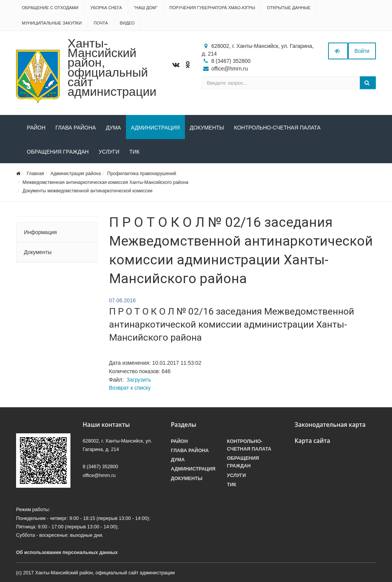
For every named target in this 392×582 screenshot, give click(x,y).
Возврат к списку (130, 388)
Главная (36, 174)
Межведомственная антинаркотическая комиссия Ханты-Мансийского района (105, 182)
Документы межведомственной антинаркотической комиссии (87, 191)
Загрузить (139, 380)
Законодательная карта (330, 425)
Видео (127, 23)
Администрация (155, 128)
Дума (113, 128)
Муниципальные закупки (52, 23)
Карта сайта (312, 441)
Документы (207, 128)
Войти (362, 51)
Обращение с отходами (50, 8)
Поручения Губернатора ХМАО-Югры (212, 8)
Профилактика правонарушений (142, 174)
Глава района (76, 128)
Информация (41, 232)
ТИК (135, 152)
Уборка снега (106, 8)
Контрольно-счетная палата (277, 128)
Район (36, 128)
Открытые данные (289, 8)
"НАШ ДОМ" (146, 8)
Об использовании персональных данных (67, 552)
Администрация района (76, 174)
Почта (100, 23)
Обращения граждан (58, 152)
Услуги (109, 152)
